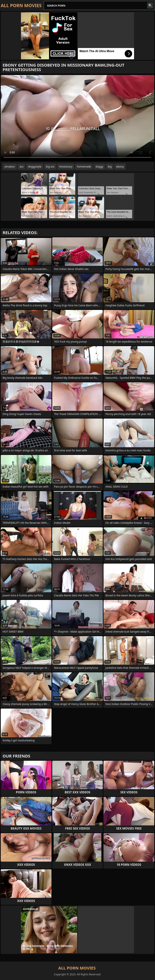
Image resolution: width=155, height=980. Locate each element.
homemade (84, 166)
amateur (10, 166)
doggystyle (35, 166)
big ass (50, 166)
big (110, 166)
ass (21, 166)
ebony (120, 166)
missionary (66, 166)
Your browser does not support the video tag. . (77, 118)
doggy (99, 166)
